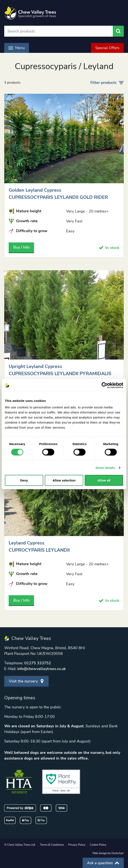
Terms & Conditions (52, 845)
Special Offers (107, 48)
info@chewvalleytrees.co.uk (42, 669)
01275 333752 (38, 663)
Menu (17, 48)
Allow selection (64, 480)
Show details (105, 467)
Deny (24, 480)
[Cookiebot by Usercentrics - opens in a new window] (105, 385)
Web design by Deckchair (108, 853)
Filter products (107, 83)
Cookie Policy (98, 845)
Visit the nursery (27, 681)
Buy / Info (21, 247)
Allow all (104, 480)
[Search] (59, 31)
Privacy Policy (77, 845)
